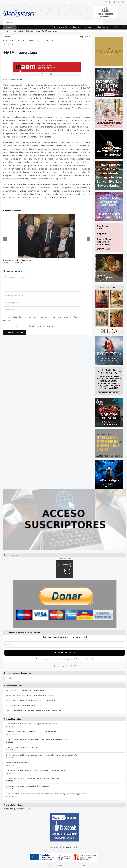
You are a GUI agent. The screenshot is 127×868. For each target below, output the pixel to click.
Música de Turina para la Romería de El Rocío (29, 690)
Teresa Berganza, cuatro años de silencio (27, 705)
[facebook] (102, 2)
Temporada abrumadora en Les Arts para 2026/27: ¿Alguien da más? (34, 700)
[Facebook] (55, 666)
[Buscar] (116, 23)
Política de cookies (65, 866)
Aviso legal (42, 866)
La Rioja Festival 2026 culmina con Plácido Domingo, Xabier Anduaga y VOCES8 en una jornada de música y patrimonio (46, 794)
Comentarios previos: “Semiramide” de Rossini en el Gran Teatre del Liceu (37, 711)
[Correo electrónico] (75, 666)
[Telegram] (71, 666)
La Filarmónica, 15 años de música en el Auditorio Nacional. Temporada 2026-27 (33, 778)
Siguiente (84, 37)
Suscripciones (65, 559)
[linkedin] (119, 2)
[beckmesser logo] (20, 8)
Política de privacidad (53, 866)
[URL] (42, 309)
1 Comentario (17, 263)
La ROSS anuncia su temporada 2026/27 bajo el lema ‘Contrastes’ (28, 786)
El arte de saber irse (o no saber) (17, 260)
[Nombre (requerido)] (42, 296)
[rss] (123, 2)
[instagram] (110, 2)
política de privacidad (68, 659)
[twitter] (106, 2)
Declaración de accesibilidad (80, 866)
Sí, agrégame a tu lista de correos (31, 326)
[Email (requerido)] (42, 302)
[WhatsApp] (67, 666)
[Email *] (65, 644)
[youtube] (114, 2)
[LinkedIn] (63, 666)
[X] (59, 666)
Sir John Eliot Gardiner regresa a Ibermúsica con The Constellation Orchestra (32, 732)
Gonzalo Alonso (11, 41)
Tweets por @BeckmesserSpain (17, 809)
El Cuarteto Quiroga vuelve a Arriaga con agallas (22, 747)
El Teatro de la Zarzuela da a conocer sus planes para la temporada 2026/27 (31, 724)
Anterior (9, 37)
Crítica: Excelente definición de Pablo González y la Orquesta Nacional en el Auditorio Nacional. (38, 770)
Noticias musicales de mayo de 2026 (18, 763)
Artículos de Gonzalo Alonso (53, 41)
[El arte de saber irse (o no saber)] (47, 215)
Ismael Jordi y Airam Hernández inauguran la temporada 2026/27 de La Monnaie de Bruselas (37, 739)
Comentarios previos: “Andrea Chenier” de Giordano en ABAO (32, 695)
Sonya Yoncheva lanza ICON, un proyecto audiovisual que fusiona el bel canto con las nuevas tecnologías (41, 755)
